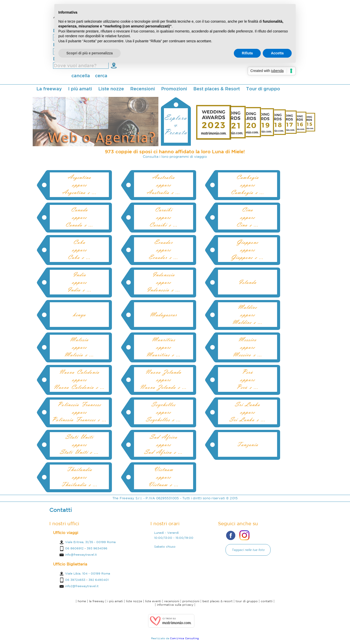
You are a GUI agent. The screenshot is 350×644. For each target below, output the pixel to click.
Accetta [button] (277, 53)
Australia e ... (163, 192)
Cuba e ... (79, 257)
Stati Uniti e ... (79, 452)
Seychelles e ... (163, 420)
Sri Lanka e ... (247, 420)
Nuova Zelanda (163, 372)
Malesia (79, 339)
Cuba (79, 242)
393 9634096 (97, 548)
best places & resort (217, 601)
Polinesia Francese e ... (79, 420)
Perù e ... (247, 387)
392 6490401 (99, 580)
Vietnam (164, 469)
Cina (247, 210)
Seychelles (163, 404)
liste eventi (153, 601)
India (79, 275)
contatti (267, 601)
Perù (247, 372)
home (82, 601)
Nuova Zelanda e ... (163, 387)
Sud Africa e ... (163, 452)
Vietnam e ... (164, 484)
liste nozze (134, 601)
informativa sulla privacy (175, 605)
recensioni (172, 601)
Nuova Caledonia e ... (79, 387)
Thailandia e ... (79, 484)
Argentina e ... (79, 192)
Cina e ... (247, 225)
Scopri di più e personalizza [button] (90, 53)
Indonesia (163, 275)
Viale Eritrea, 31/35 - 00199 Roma (87, 542)
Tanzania (248, 444)
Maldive (247, 307)
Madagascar (163, 315)
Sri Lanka (247, 404)
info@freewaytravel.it (78, 555)
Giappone (247, 242)
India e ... (79, 290)
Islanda (247, 282)
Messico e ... (248, 355)
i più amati (115, 601)
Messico (248, 339)
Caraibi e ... (164, 225)
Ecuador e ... (163, 257)
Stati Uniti (79, 437)
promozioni (191, 601)
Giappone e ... (247, 257)
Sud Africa (163, 437)
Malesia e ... (79, 355)
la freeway (97, 601)
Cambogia (248, 177)
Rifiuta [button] (247, 53)
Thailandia (79, 469)
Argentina (79, 177)
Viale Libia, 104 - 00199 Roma (85, 573)
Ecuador (163, 242)
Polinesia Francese (79, 404)
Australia (163, 177)
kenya (79, 315)
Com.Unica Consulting (184, 638)
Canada (79, 210)
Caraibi (164, 210)
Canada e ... (79, 225)
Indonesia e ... (163, 290)
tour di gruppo (247, 601)
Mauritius (164, 339)
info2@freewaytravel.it (79, 586)
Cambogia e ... (248, 192)
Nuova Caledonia (79, 372)
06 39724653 (75, 580)
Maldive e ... (247, 322)
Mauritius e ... (164, 355)
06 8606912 (74, 548)
